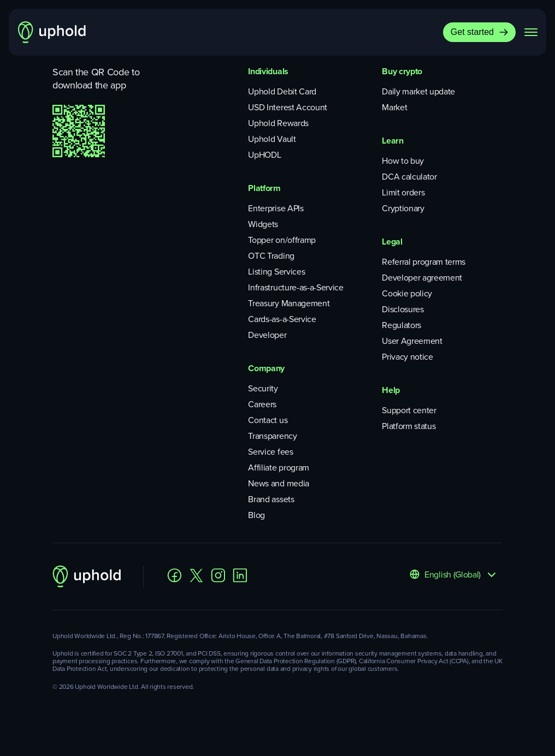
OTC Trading (271, 256)
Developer (267, 335)
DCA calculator (409, 177)
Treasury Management (289, 303)
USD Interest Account (288, 107)
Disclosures (403, 309)
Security (263, 388)
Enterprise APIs (276, 208)
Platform (264, 188)
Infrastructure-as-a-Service (296, 287)
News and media (279, 483)
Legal (392, 242)
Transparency (272, 436)
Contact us (268, 420)
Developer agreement (422, 278)
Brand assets (271, 499)
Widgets (263, 224)
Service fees (270, 452)
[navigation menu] (531, 32)
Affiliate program (279, 468)
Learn (392, 141)
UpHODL (264, 155)
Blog (256, 515)
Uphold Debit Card (282, 91)
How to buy (403, 161)
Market (394, 107)
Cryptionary (403, 208)
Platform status (409, 426)
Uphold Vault (272, 139)
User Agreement (412, 341)
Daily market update (418, 91)
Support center (409, 410)
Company (266, 368)
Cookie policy (407, 293)
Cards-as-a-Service (282, 319)
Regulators (402, 325)
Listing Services (276, 272)
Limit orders (403, 192)
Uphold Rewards (278, 123)
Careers (262, 404)
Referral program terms (424, 262)
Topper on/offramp (282, 240)
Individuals (268, 71)
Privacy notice (408, 357)
